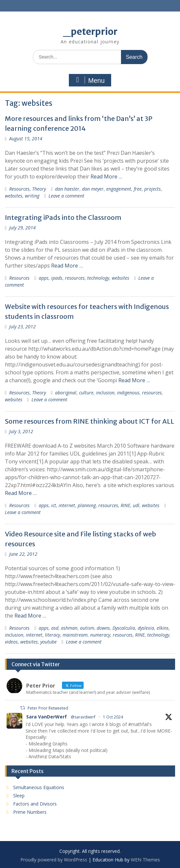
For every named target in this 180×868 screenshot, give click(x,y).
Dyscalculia (124, 628)
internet (67, 505)
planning (87, 505)
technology (98, 278)
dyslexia (146, 628)
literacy (52, 635)
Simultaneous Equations (39, 787)
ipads (57, 278)
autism (87, 628)
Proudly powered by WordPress (54, 860)
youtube (49, 642)
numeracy (100, 635)
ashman (69, 628)
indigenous (128, 393)
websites (14, 196)
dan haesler (67, 189)
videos (11, 642)
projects (152, 189)
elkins (163, 628)
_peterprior (90, 32)
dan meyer (93, 189)
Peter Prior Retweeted (48, 708)
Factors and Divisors (35, 804)
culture (86, 393)
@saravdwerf (83, 717)
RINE (125, 505)
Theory (39, 189)
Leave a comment (66, 196)
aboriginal (66, 393)
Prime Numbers (30, 812)
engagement (119, 189)
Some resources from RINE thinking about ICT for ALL (90, 421)
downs (103, 628)
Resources (19, 189)
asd (55, 628)
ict (54, 505)
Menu (89, 80)
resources (75, 278)
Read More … (106, 176)
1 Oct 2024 (113, 717)
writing (32, 196)
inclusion (105, 393)
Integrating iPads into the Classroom (63, 217)
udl (136, 505)
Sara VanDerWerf (47, 717)
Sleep (19, 796)
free (138, 189)
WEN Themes (145, 860)
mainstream (75, 635)
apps (44, 278)
